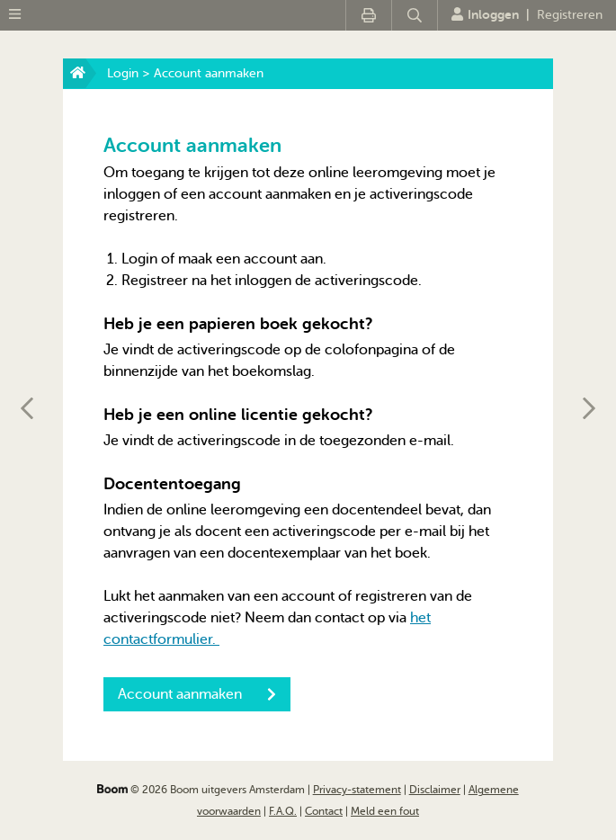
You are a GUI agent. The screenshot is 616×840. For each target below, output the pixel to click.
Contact (324, 811)
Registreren (570, 15)
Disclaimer (435, 790)
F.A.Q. (283, 811)
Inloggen (485, 14)
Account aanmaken (197, 694)
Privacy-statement (357, 790)
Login (123, 73)
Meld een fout (385, 811)
